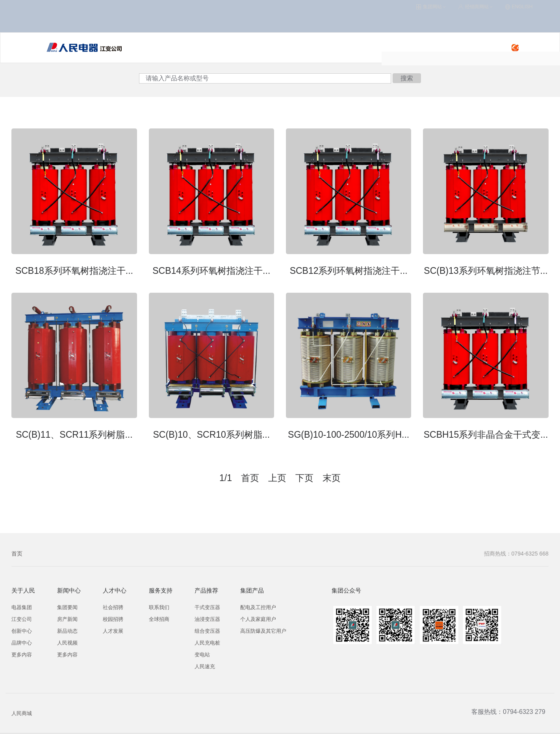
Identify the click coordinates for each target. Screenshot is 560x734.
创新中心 (22, 612)
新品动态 (67, 612)
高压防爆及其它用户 (263, 612)
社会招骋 (113, 589)
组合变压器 (207, 612)
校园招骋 (113, 601)
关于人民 (346, 30)
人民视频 (67, 624)
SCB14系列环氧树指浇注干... (211, 252)
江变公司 (22, 601)
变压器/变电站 (185, 30)
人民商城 (22, 695)
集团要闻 (67, 589)
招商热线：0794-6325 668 (516, 535)
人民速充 (271, 30)
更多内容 (22, 636)
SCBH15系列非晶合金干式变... (486, 416)
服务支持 (309, 30)
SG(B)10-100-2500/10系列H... (349, 416)
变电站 (202, 636)
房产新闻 (67, 601)
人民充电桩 (232, 30)
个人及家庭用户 (258, 601)
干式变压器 (207, 589)
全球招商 (159, 601)
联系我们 (159, 589)
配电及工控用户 (258, 589)
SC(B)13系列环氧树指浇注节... (486, 252)
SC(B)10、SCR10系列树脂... (212, 416)
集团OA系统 (329, 724)
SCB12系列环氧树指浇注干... (349, 252)
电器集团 (22, 589)
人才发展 (113, 612)
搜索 (407, 60)
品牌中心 (22, 624)
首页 (17, 535)
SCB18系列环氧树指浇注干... (74, 252)
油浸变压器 (207, 601)
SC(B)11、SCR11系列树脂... (74, 416)
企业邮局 (397, 724)
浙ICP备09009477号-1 (264, 724)
